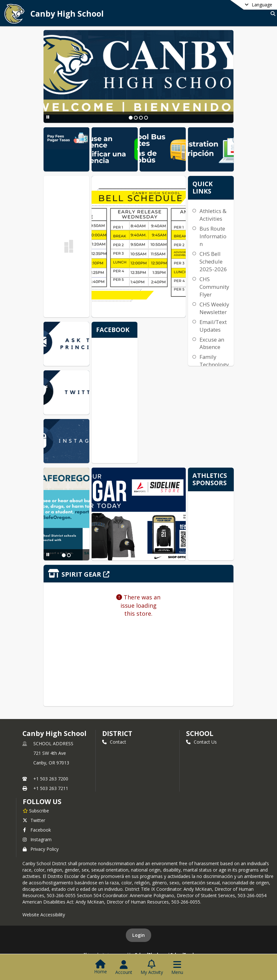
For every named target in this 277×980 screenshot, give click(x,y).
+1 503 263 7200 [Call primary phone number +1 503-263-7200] (51, 779)
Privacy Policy (41, 849)
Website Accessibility (44, 915)
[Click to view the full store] (139, 574)
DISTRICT (117, 733)
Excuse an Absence (212, 343)
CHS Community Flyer (214, 287)
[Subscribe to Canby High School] (36, 810)
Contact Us (201, 742)
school (200, 733)
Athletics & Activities (213, 215)
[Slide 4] (146, 118)
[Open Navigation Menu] (177, 968)
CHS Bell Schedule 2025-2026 (213, 261)
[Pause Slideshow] (48, 117)
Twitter (34, 820)
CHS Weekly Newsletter (214, 308)
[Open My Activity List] (152, 968)
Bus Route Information (213, 236)
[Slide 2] (136, 118)
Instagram (37, 839)
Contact (114, 742)
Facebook (37, 830)
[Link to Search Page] (272, 14)
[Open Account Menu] (124, 968)
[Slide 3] (141, 118)
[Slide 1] (131, 118)
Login (138, 935)
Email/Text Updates (213, 326)
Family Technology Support (214, 364)
